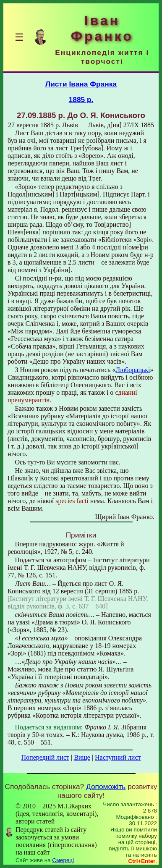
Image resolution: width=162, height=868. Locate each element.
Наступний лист (118, 757)
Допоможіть (106, 787)
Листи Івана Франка (81, 84)
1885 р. (81, 100)
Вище (82, 757)
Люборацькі (133, 370)
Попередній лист (45, 757)
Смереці (63, 860)
